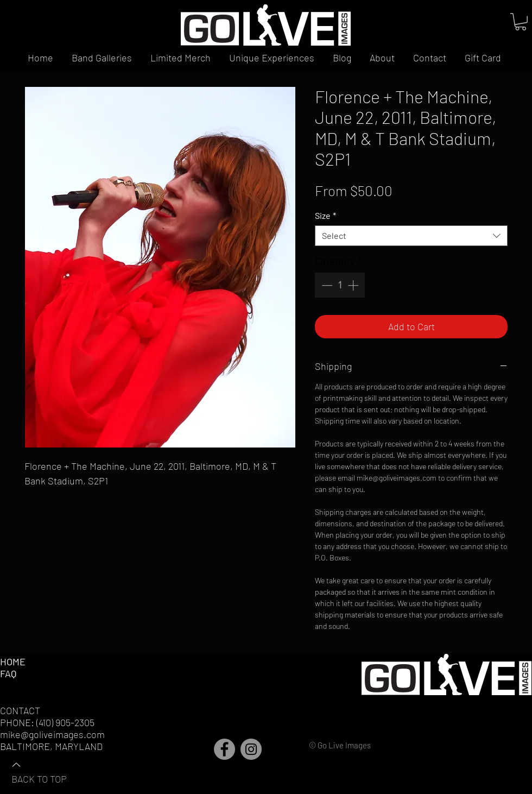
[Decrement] (326, 285)
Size (325, 215)
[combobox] (411, 236)
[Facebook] (224, 749)
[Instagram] (251, 749)
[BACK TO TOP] (49, 771)
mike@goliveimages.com (52, 734)
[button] (521, 22)
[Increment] (354, 285)
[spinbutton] (340, 285)
